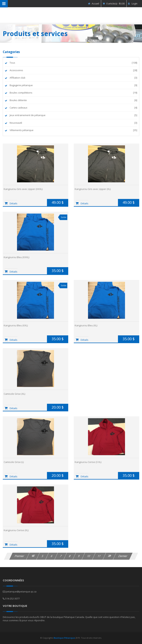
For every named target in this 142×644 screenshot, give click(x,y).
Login (133, 4)
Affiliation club (17, 78)
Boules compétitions (21, 93)
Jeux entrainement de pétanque (27, 115)
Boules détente (18, 100)
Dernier (123, 556)
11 (99, 556)
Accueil (94, 4)
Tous (12, 63)
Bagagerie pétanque (21, 85)
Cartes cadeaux (18, 108)
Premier (19, 556)
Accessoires (16, 70)
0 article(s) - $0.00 (114, 4)
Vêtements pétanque (21, 130)
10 (89, 556)
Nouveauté (16, 123)
